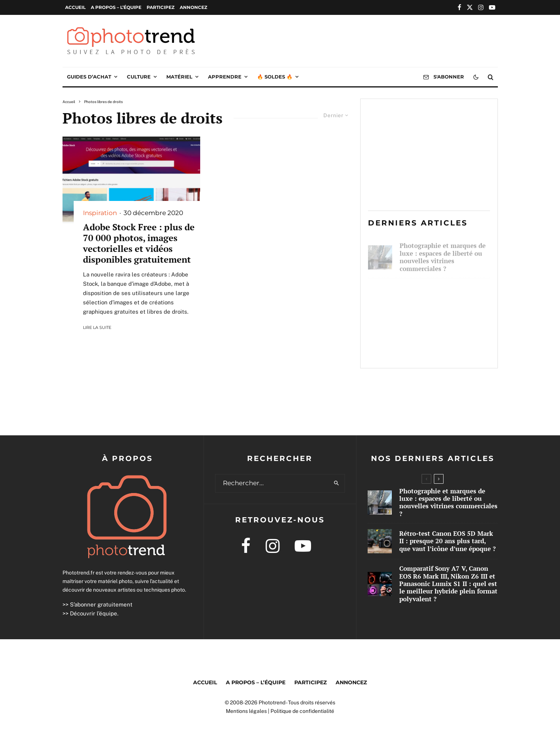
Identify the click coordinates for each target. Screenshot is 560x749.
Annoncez (193, 7)
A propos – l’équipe (116, 7)
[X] (470, 7)
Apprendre (225, 77)
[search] (337, 483)
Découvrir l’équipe (94, 613)
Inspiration (100, 213)
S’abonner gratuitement (101, 604)
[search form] (272, 483)
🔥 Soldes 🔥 (275, 77)
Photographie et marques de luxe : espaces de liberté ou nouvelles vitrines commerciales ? (443, 254)
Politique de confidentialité (302, 711)
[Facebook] (460, 7)
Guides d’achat (89, 77)
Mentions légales (246, 711)
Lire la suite (97, 327)
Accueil (75, 7)
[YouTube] (492, 7)
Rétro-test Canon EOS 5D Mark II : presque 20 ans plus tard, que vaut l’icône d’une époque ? (444, 296)
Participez (161, 7)
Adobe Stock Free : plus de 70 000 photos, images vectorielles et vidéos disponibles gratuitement (139, 243)
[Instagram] (481, 7)
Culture (139, 77)
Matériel (179, 77)
